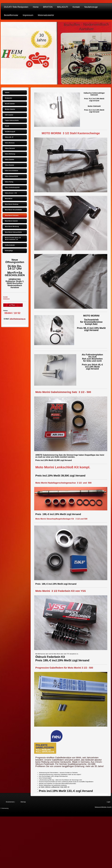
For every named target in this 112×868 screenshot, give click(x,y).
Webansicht (98, 807)
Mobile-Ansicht (107, 807)
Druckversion (10, 802)
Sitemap (23, 802)
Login (109, 802)
